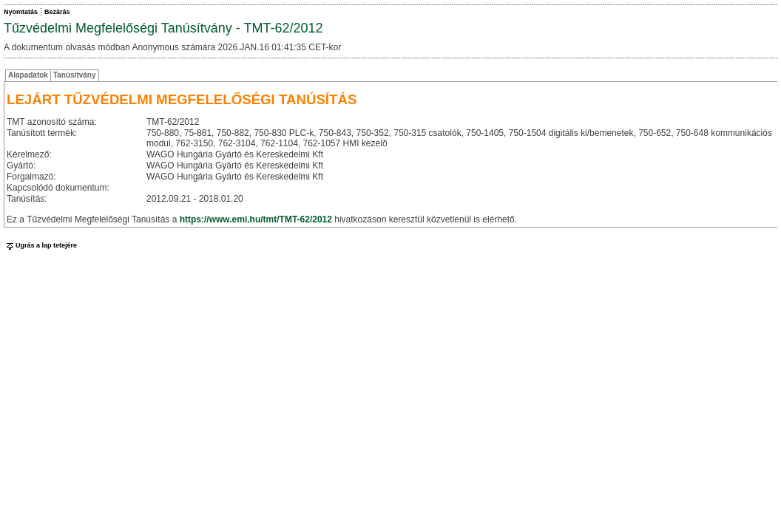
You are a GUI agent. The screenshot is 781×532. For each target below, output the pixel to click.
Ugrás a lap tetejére (40, 245)
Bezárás (57, 12)
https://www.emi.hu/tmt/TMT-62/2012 (256, 219)
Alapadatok (28, 75)
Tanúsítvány (75, 75)
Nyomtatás (21, 12)
